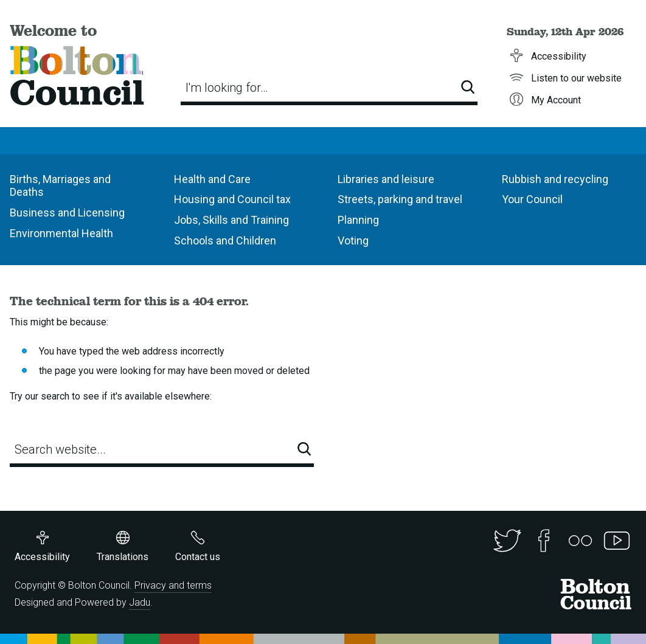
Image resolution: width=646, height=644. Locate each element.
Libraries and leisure (386, 179)
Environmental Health (61, 233)
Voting (353, 241)
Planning (358, 220)
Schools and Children (225, 241)
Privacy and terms (173, 585)
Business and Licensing (67, 213)
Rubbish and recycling (555, 179)
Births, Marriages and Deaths (60, 186)
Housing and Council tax (232, 199)
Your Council (532, 199)
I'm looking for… (227, 88)
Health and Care (212, 179)
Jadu (140, 602)
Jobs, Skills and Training (231, 220)
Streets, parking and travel (400, 199)
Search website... (60, 449)
